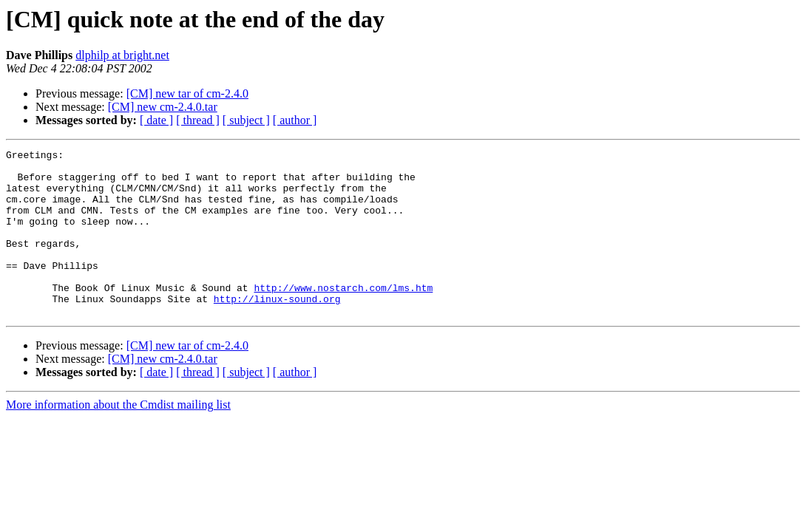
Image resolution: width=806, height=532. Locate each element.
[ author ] (295, 120)
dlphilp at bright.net (122, 55)
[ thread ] (198, 120)
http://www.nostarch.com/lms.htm (343, 316)
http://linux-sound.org (277, 330)
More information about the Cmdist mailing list (118, 438)
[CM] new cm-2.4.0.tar (163, 107)
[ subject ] (246, 120)
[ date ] (156, 120)
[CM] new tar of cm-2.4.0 (187, 93)
